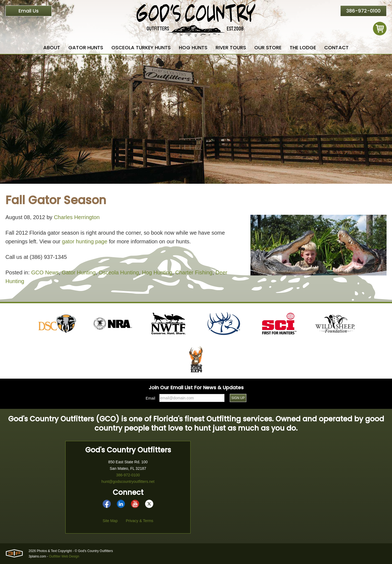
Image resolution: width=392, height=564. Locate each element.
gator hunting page (85, 241)
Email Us (29, 11)
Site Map (110, 521)
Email (150, 398)
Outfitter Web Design (64, 556)
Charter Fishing (194, 272)
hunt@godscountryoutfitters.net (128, 482)
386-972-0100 (363, 11)
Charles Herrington (77, 217)
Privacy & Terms (140, 521)
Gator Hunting (79, 272)
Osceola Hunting (119, 272)
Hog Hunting (157, 272)
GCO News (45, 272)
